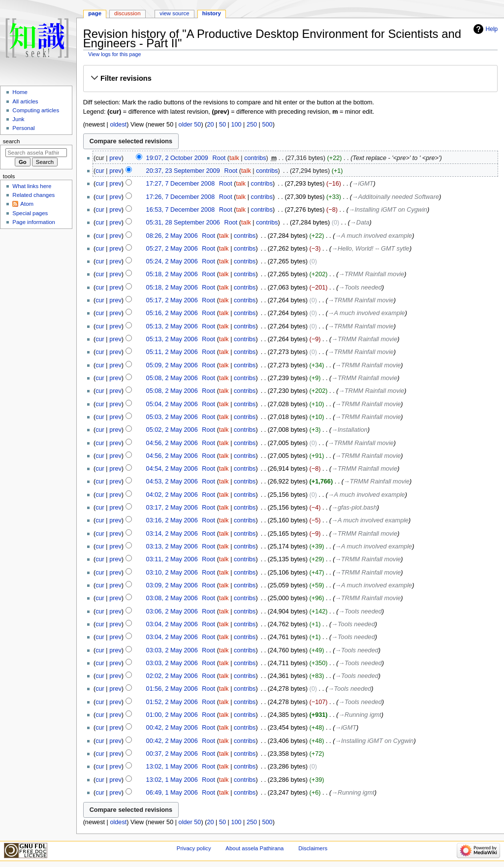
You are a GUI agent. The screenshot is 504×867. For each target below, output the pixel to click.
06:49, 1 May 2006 (172, 793)
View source (174, 13)
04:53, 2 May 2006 (172, 482)
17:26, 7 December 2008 (181, 197)
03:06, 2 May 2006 (172, 611)
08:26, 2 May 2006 (172, 236)
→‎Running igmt (360, 715)
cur (100, 171)
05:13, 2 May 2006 (172, 326)
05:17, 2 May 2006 (172, 300)
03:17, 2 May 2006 (172, 508)
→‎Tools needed (360, 288)
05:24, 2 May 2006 (172, 261)
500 (267, 125)
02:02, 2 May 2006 (172, 676)
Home (20, 92)
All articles (25, 101)
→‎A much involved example (373, 236)
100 (236, 125)
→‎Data (360, 223)
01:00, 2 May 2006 (172, 715)
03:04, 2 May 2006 (172, 624)
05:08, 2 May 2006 (172, 378)
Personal (23, 128)
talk (234, 158)
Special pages (30, 213)
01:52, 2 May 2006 (172, 702)
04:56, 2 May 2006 (172, 443)
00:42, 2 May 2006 (172, 728)
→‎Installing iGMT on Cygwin (388, 210)
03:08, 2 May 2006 (172, 598)
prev (115, 158)
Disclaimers (313, 848)
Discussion (127, 13)
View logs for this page (114, 54)
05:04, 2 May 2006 (172, 404)
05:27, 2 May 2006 (172, 249)
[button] (290, 78)
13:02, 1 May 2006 (172, 767)
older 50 (190, 125)
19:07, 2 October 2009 (177, 158)
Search (12, 141)
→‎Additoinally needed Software (395, 197)
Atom (27, 204)
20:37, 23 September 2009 (183, 171)
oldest (118, 125)
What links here (32, 186)
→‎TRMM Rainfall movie (371, 274)
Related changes (33, 195)
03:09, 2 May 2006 (172, 585)
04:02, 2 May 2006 (172, 495)
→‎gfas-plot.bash (354, 508)
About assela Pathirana (254, 848)
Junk (18, 119)
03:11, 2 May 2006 (172, 559)
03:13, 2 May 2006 (172, 546)
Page (95, 13)
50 (222, 125)
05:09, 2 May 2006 (172, 365)
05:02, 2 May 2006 (172, 430)
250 (252, 125)
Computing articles (36, 110)
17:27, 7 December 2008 (181, 184)
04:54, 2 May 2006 (172, 469)
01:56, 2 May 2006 (172, 689)
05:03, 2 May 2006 (172, 417)
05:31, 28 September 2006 (183, 223)
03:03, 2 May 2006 (172, 650)
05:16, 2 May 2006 (172, 313)
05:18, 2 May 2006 (172, 274)
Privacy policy (194, 848)
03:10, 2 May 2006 (172, 573)
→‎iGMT (363, 184)
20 (210, 125)
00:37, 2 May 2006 (172, 754)
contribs (255, 158)
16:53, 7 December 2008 (181, 210)
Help (492, 29)
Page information (34, 222)
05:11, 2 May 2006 (172, 352)
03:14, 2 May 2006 (172, 534)
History (212, 13)
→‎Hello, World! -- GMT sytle (370, 249)
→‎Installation (349, 430)
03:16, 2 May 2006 (172, 520)
